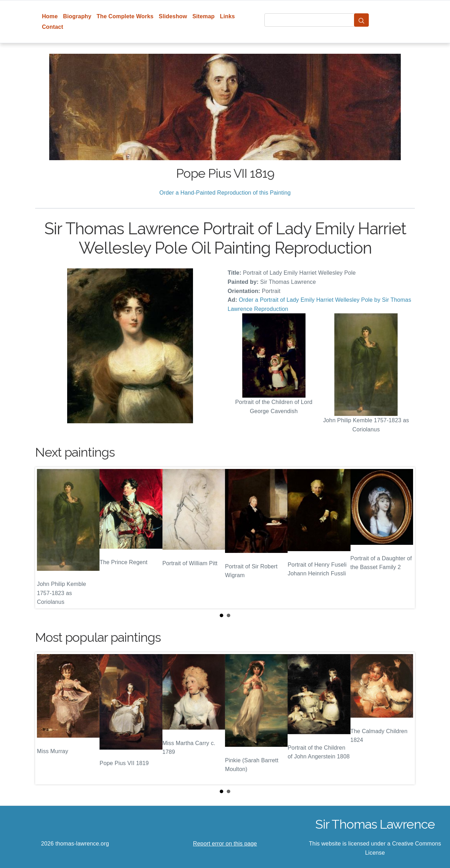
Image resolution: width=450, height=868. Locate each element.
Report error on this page (225, 844)
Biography (77, 16)
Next (404, 538)
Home (50, 16)
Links (228, 16)
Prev (46, 538)
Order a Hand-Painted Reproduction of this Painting (225, 193)
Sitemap (203, 16)
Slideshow (173, 16)
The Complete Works (125, 16)
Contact (53, 27)
